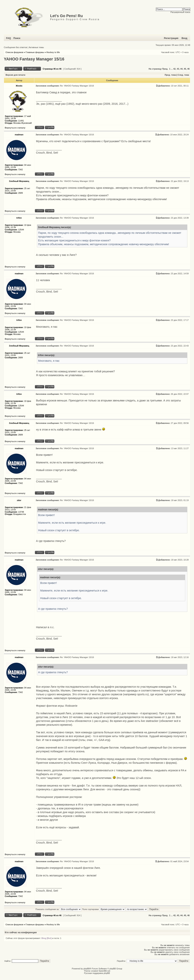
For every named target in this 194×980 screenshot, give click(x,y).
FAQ (8, 38)
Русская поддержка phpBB (97, 973)
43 (178, 69)
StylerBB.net (104, 971)
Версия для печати (15, 75)
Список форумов (14, 52)
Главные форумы (35, 52)
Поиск (17, 38)
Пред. (165, 69)
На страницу (155, 69)
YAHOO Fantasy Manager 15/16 (34, 59)
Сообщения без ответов (15, 47)
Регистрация (171, 38)
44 (181, 69)
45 (185, 69)
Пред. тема (170, 75)
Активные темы (36, 47)
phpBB (87, 969)
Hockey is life (53, 52)
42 (174, 69)
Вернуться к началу (15, 128)
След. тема (183, 75)
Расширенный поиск (180, 12)
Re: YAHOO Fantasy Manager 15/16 (77, 86)
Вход (184, 38)
